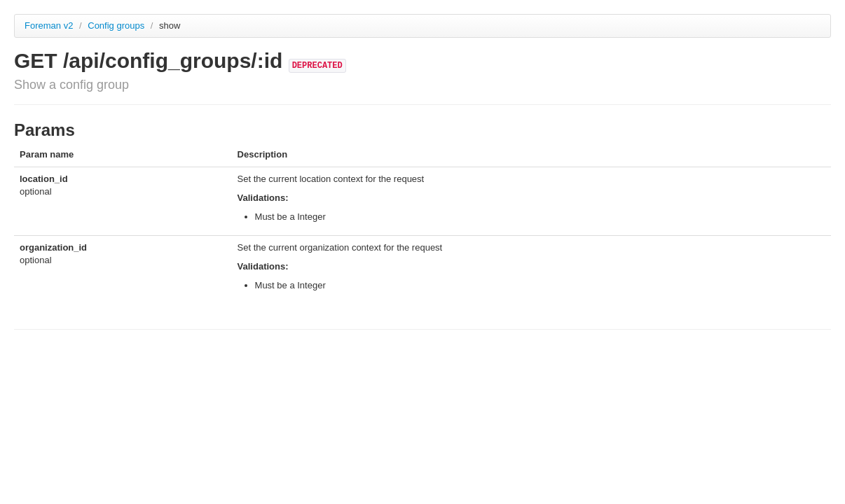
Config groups (117, 26)
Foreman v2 (49, 26)
